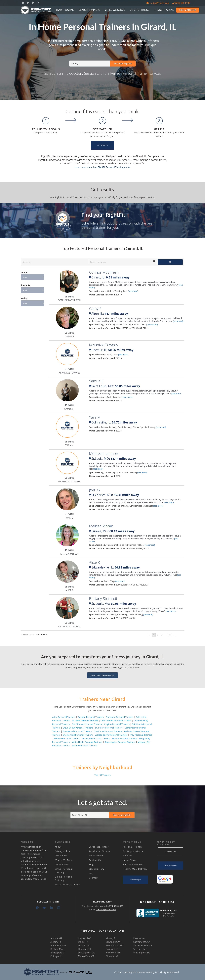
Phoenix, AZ (112, 956)
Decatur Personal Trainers (91, 717)
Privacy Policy (62, 851)
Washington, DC (142, 953)
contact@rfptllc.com (106, 909)
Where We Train (64, 860)
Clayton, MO (84, 938)
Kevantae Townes (103, 345)
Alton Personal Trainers (64, 717)
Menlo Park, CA (86, 956)
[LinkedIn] (33, 3)
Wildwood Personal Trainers (96, 738)
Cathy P (95, 308)
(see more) (133, 291)
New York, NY (113, 953)
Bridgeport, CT (58, 953)
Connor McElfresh (104, 272)
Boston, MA (57, 949)
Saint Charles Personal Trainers (116, 721)
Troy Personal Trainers (141, 735)
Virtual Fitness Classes (67, 885)
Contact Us (95, 860)
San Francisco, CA (143, 945)
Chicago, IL (56, 956)
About (58, 847)
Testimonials (62, 864)
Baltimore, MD (58, 945)
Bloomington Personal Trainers (120, 742)
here (89, 906)
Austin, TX (56, 942)
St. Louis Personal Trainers (85, 721)
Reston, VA (139, 938)
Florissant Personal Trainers (120, 717)
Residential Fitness (99, 851)
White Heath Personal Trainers (87, 742)
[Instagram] (38, 3)
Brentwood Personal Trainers (77, 731)
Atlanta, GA (56, 938)
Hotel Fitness (96, 856)
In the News (129, 860)
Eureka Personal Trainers (124, 738)
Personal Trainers (133, 847)
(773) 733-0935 (116, 906)
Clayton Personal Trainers (117, 724)
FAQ (91, 873)
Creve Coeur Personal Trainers (78, 728)
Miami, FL (111, 938)
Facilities (128, 856)
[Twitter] (28, 3)
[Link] (36, 10)
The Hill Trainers (102, 775)
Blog (91, 864)
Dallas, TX (83, 942)
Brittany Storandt (103, 598)
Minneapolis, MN (115, 945)
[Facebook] (23, 3)
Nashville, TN (113, 949)
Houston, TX (84, 949)
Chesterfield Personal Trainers (78, 735)
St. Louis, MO (140, 949)
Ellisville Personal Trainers (67, 738)
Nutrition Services (133, 864)
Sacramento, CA (142, 942)
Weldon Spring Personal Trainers (111, 735)
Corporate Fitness (99, 847)
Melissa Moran (101, 526)
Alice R (95, 562)
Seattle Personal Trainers (84, 745)
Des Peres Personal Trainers (108, 731)
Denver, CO (84, 945)
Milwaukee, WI (113, 942)
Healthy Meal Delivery (135, 869)
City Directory (96, 869)
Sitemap (93, 878)
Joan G (95, 490)
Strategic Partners (133, 851)
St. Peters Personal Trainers (109, 728)
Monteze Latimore (104, 453)
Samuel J (96, 381)
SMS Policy (61, 856)
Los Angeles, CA (86, 953)
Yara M (95, 417)
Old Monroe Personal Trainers (87, 724)
